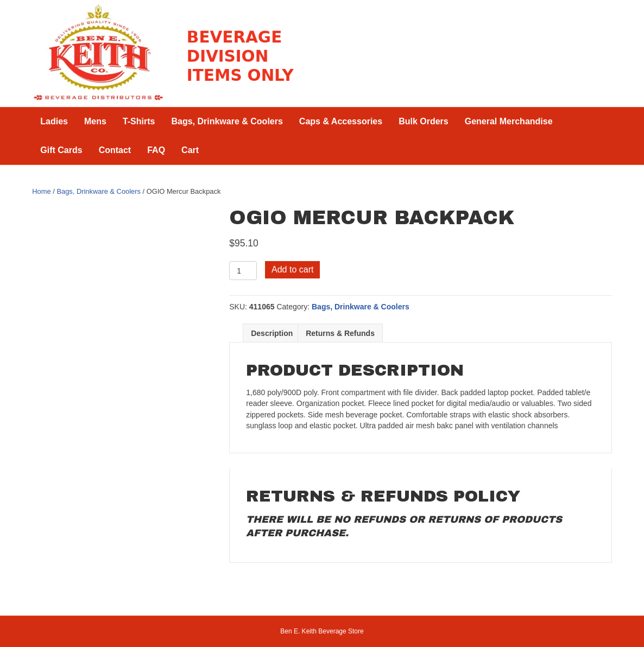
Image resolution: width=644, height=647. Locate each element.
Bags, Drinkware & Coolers (227, 121)
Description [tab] (272, 333)
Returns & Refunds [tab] (340, 333)
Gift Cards (61, 150)
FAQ (156, 150)
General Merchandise (509, 121)
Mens (95, 121)
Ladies (54, 121)
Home (41, 191)
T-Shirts (139, 121)
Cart (190, 150)
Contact (115, 150)
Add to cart (292, 269)
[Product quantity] (243, 271)
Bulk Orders (424, 121)
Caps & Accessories (341, 121)
